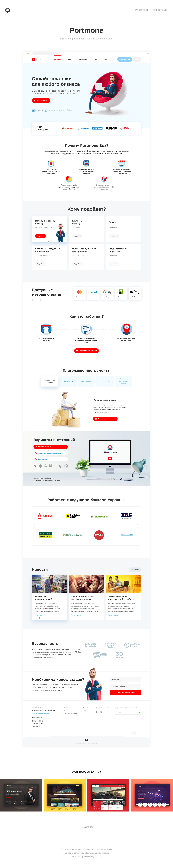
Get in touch (160, 10)
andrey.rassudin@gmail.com (90, 857)
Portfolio (142, 10)
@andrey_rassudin (101, 853)
